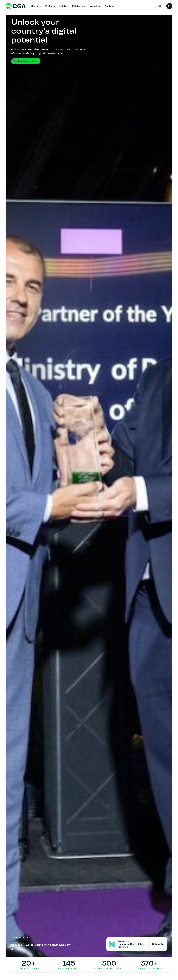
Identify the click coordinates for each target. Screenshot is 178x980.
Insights (63, 6)
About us (95, 6)
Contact (109, 6)
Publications (79, 6)
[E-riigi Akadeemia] (16, 6)
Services (36, 6)
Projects (50, 6)
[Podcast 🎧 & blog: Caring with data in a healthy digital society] (41, 944)
